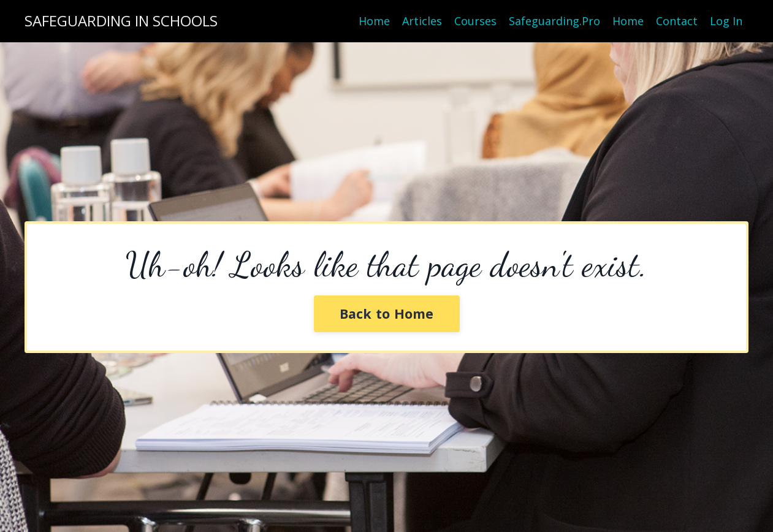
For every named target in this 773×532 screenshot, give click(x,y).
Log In (726, 21)
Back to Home (387, 313)
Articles (422, 21)
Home (374, 21)
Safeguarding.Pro (554, 21)
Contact (677, 21)
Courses (475, 21)
